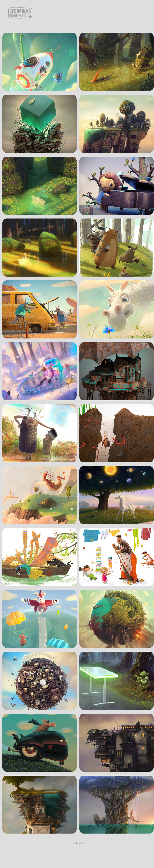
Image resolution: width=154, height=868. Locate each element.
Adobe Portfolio (84, 858)
